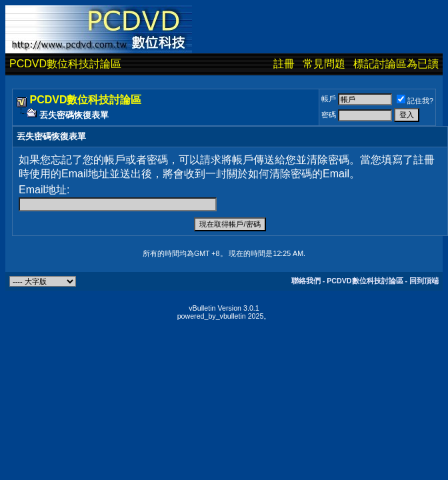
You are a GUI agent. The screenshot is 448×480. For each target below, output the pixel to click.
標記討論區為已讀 (396, 64)
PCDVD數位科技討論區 (65, 64)
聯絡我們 (306, 281)
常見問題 (324, 64)
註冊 (284, 64)
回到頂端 (424, 281)
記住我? (415, 101)
